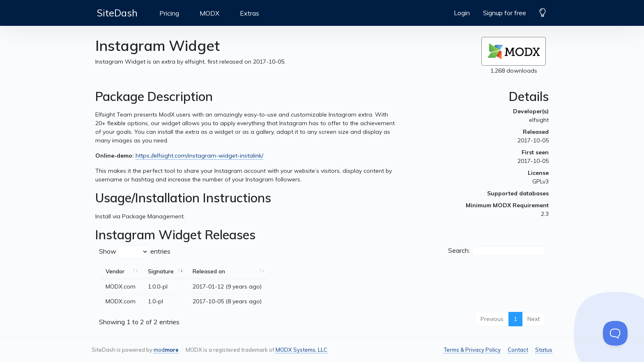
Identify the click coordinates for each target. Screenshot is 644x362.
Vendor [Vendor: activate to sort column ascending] (115, 271)
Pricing (169, 13)
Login (462, 13)
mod (166, 350)
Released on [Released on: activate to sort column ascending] (209, 271)
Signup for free (505, 13)
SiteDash (117, 13)
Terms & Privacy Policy (472, 350)
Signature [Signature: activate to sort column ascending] (161, 271)
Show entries (135, 252)
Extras (250, 13)
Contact (518, 350)
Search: (497, 251)
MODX (209, 13)
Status (544, 350)
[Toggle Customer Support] (615, 333)
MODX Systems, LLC (301, 350)
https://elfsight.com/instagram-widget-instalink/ (199, 156)
